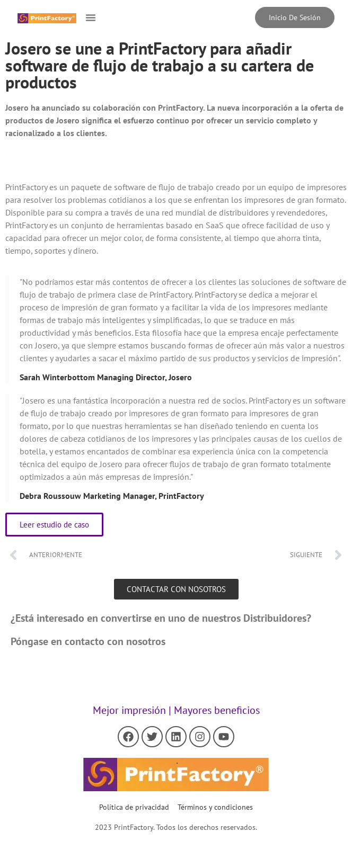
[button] (91, 17)
